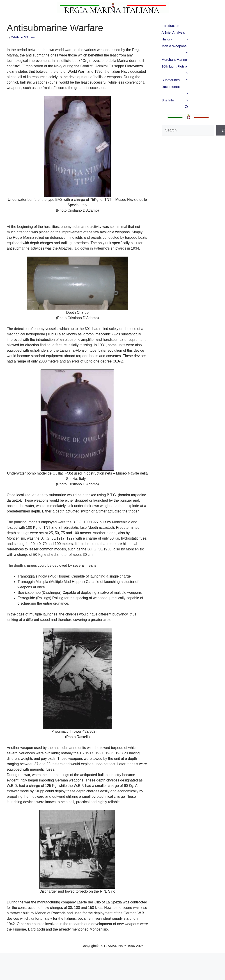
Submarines (184, 80)
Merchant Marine (174, 60)
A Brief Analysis (173, 32)
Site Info (184, 100)
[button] (195, 39)
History (184, 39)
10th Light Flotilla (184, 67)
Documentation (184, 87)
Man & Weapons (184, 47)
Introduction (170, 26)
